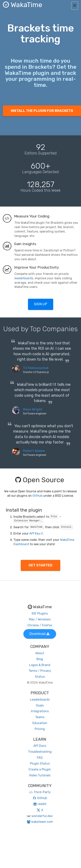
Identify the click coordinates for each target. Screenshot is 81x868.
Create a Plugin (40, 769)
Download (39, 634)
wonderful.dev (40, 816)
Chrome (33, 625)
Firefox (47, 625)
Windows (44, 619)
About (40, 653)
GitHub (37, 496)
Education (40, 723)
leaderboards (24, 278)
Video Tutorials (40, 775)
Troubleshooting (40, 752)
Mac (32, 619)
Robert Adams (34, 451)
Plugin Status (40, 763)
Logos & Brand (40, 665)
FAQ (40, 758)
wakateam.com (40, 822)
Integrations (40, 711)
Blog (40, 659)
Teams (40, 717)
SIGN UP (41, 304)
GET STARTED (40, 565)
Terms (33, 671)
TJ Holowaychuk (36, 368)
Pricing (40, 729)
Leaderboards (40, 700)
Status (40, 677)
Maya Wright (33, 409)
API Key (36, 533)
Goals (40, 705)
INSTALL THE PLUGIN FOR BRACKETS (42, 111)
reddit (40, 804)
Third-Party (40, 792)
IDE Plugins (40, 613)
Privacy (46, 671)
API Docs (40, 746)
